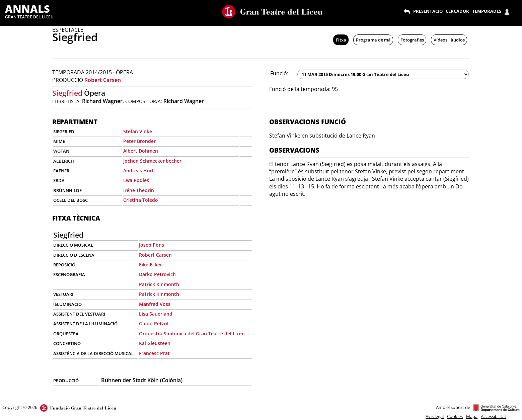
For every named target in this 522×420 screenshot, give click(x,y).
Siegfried (67, 93)
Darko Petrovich (157, 274)
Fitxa (341, 40)
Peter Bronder (139, 141)
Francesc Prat (154, 353)
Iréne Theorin (139, 190)
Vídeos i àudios (449, 40)
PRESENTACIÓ (428, 11)
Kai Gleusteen (155, 343)
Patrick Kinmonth (159, 284)
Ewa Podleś (136, 180)
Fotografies (412, 40)
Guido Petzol (154, 323)
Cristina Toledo (141, 200)
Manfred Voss (155, 304)
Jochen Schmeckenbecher (152, 161)
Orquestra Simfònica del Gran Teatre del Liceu (192, 333)
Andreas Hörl (138, 171)
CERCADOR (457, 11)
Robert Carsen (103, 80)
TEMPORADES (487, 11)
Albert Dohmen (141, 151)
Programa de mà (373, 40)
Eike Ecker (151, 265)
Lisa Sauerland (156, 314)
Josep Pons (152, 245)
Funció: (279, 73)
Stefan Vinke (138, 131)
